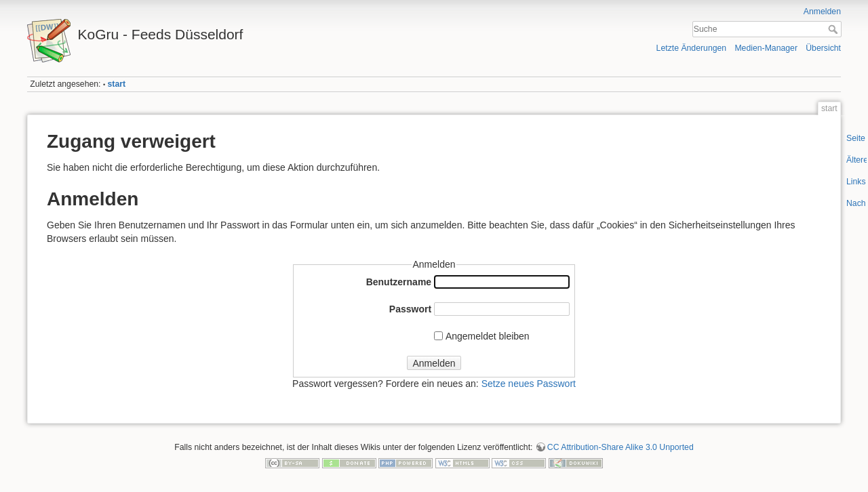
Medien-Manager (766, 48)
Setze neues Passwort (529, 384)
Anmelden (822, 12)
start (117, 84)
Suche (834, 29)
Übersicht (823, 48)
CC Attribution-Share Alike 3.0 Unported (620, 447)
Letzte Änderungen (692, 48)
